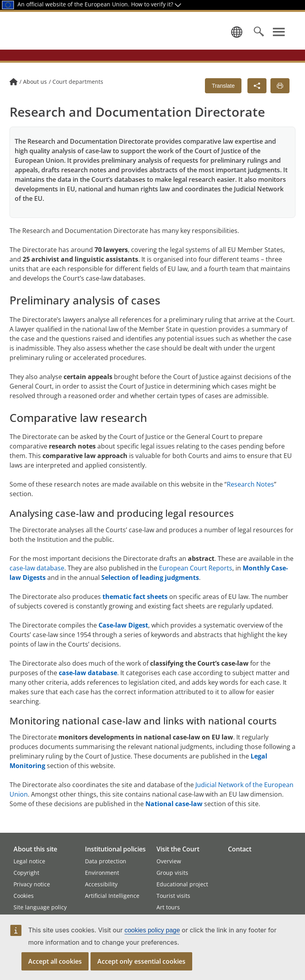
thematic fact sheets (135, 611)
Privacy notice (32, 884)
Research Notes (250, 499)
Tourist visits (173, 896)
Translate (223, 100)
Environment (102, 873)
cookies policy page (152, 930)
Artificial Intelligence (112, 896)
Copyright (26, 873)
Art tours (168, 907)
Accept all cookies (55, 961)
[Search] (259, 39)
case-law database (37, 583)
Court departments (78, 96)
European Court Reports (196, 583)
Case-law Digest (123, 640)
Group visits (172, 873)
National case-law (174, 818)
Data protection (106, 861)
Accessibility (101, 884)
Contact (240, 849)
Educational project (182, 884)
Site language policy (40, 907)
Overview (169, 861)
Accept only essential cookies (141, 961)
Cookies (24, 896)
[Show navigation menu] (279, 39)
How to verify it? (156, 4)
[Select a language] (235, 39)
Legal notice (29, 861)
